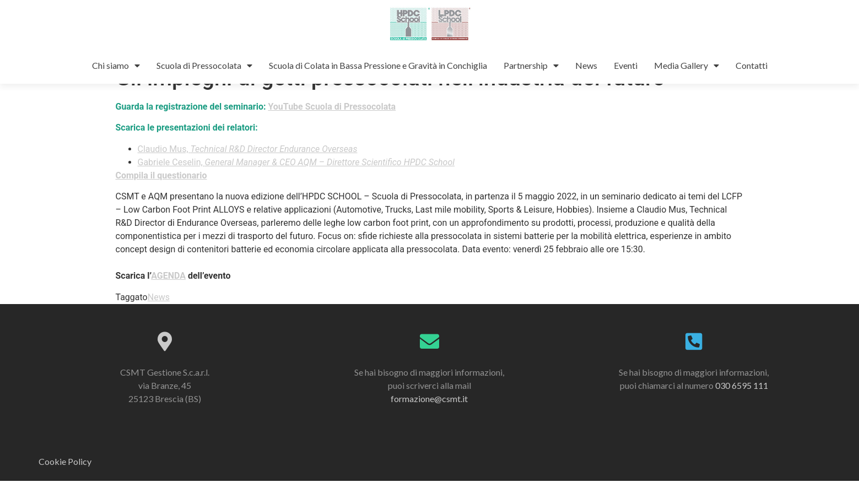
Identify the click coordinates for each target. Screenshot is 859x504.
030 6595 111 (742, 408)
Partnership (531, 66)
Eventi (626, 65)
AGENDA (168, 299)
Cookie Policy (65, 484)
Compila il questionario (161, 199)
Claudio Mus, (248, 172)
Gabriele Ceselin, (296, 185)
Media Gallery (687, 66)
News (586, 65)
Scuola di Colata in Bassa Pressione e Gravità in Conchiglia (378, 65)
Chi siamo (116, 66)
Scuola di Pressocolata (204, 66)
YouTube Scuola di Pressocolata (332, 130)
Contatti (752, 65)
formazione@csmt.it (429, 422)
